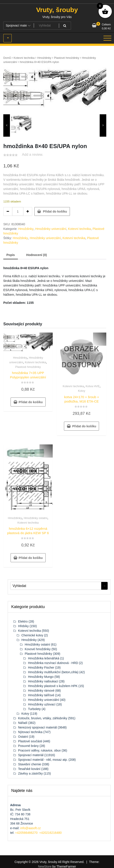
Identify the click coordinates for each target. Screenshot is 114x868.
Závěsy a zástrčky (30, 773)
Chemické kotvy (32, 635)
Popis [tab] (11, 255)
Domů (7, 58)
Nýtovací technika (30, 732)
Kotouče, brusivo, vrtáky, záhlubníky (43, 718)
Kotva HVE (93, 386)
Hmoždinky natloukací (43, 681)
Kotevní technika (24, 58)
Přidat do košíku (55, 211)
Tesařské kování (29, 769)
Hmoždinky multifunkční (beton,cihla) (53, 672)
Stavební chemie (30, 764)
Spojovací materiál (31, 755)
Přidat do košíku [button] (31, 402)
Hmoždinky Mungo (41, 677)
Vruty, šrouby (57, 10)
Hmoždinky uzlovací (42, 704)
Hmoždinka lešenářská (44, 658)
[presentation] (7, 125)
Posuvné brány (28, 746)
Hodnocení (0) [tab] (36, 255)
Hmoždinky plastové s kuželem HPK (53, 686)
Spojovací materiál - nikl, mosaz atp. (43, 760)
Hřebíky (23, 626)
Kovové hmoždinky (38, 649)
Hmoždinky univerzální (51, 229)
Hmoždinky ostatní (36, 518)
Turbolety (34, 709)
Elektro (23, 621)
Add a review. (33, 155)
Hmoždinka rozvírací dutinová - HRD (53, 663)
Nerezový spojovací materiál (37, 727)
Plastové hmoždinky (67, 58)
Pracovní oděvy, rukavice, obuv (39, 750)
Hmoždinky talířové (41, 695)
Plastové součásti (30, 741)
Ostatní (23, 737)
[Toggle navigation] (107, 38)
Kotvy (82, 391)
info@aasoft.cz (31, 828)
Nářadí (23, 723)
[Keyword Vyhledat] (56, 586)
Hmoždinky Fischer (41, 668)
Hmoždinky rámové (41, 691)
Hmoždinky (44, 58)
